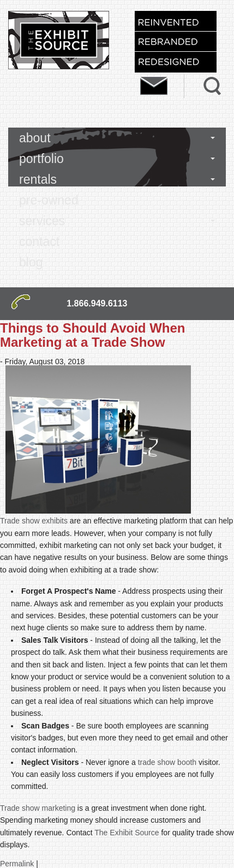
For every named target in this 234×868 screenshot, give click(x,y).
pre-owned (49, 200)
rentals (38, 179)
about (35, 138)
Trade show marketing (38, 808)
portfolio (41, 159)
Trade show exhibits (34, 521)
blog (31, 262)
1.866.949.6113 (97, 303)
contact (39, 242)
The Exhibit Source (127, 833)
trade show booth (167, 762)
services (42, 221)
